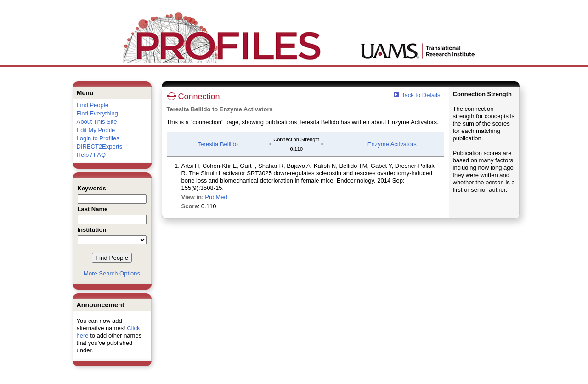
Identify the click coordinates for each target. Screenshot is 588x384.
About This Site (97, 122)
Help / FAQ (91, 155)
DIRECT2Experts (100, 146)
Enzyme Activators (392, 144)
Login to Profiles (98, 138)
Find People (93, 105)
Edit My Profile (96, 130)
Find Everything (97, 113)
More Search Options (112, 273)
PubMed (216, 197)
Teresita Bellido (218, 144)
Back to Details (421, 95)
